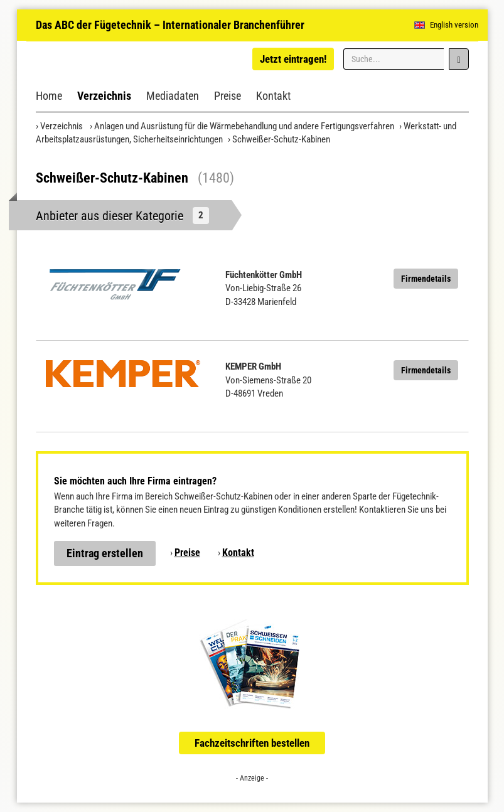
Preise (228, 96)
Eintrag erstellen (105, 553)
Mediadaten (173, 96)
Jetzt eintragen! (293, 59)
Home (49, 96)
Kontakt (273, 96)
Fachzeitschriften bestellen (252, 743)
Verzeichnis (104, 96)
